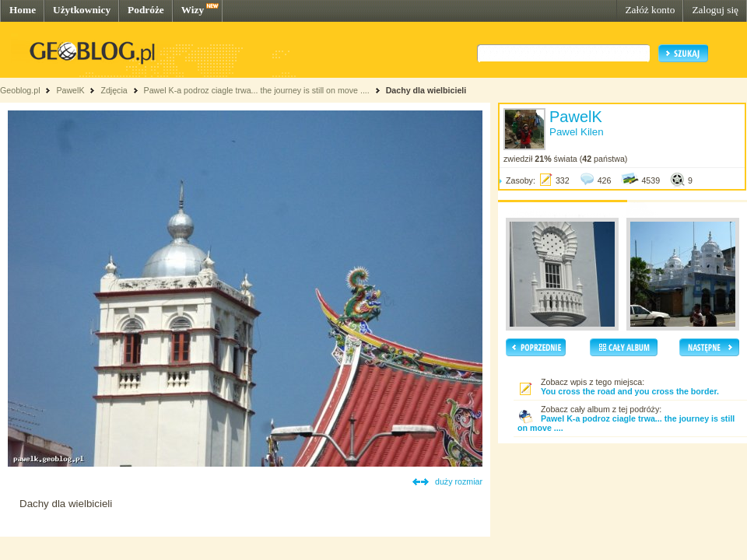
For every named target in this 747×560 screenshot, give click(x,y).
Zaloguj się (715, 10)
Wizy (193, 10)
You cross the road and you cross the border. (630, 391)
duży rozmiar (459, 481)
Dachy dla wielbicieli (426, 90)
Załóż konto (650, 10)
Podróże (146, 10)
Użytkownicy (82, 10)
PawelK (70, 90)
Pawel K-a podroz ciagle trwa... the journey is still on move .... (257, 90)
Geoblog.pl (20, 90)
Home (23, 10)
